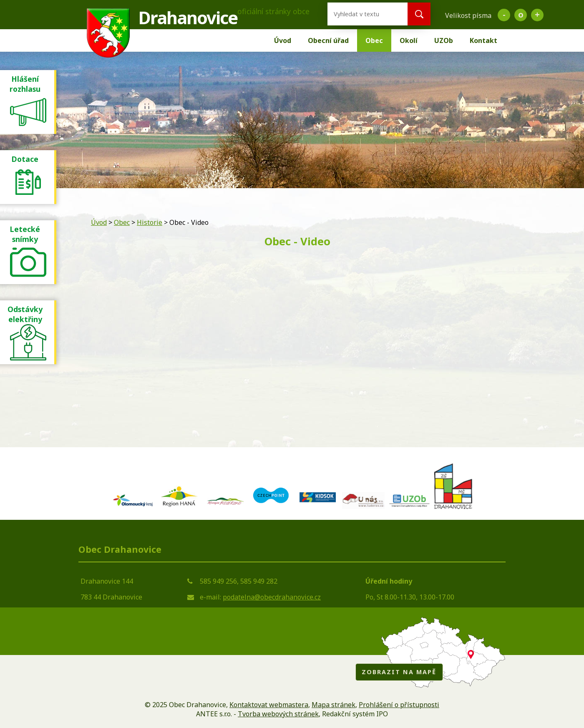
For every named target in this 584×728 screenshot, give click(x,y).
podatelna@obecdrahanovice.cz (272, 597)
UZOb (444, 40)
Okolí (409, 40)
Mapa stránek (334, 705)
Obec (374, 40)
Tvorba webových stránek (278, 714)
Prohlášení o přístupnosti (399, 705)
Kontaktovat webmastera (269, 705)
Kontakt (483, 40)
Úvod (283, 40)
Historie (150, 222)
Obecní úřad (328, 40)
